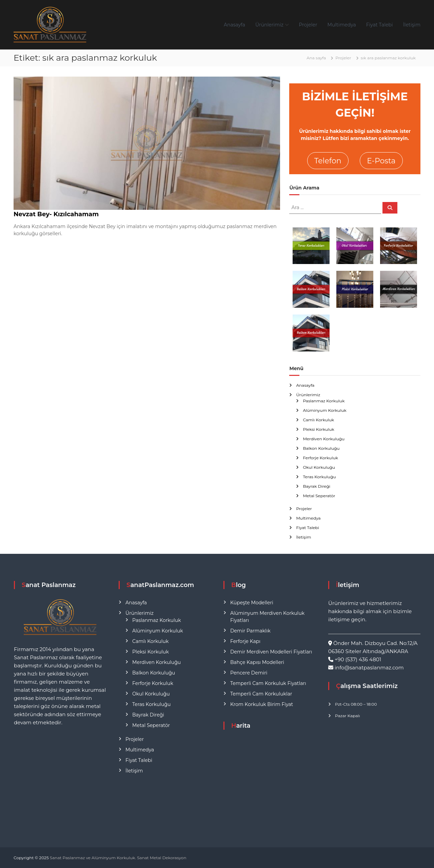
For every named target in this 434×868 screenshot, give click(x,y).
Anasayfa (234, 25)
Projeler (308, 25)
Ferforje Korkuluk (320, 458)
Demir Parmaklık (250, 631)
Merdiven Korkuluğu (324, 439)
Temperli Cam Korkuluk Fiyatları (268, 683)
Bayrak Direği (317, 486)
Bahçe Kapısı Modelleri (257, 662)
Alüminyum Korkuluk (324, 410)
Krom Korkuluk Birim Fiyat (262, 704)
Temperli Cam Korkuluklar (261, 694)
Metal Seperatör (319, 496)
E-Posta (381, 161)
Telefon (328, 161)
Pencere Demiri (249, 673)
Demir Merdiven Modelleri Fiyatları (271, 652)
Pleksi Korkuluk (318, 429)
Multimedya (342, 25)
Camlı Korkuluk (318, 420)
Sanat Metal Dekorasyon (162, 858)
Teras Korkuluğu (319, 477)
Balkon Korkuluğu (321, 448)
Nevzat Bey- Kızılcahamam (56, 214)
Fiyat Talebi (380, 25)
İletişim (412, 25)
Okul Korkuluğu (319, 467)
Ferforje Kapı (245, 641)
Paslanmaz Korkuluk (324, 401)
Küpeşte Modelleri (252, 603)
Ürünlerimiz (269, 25)
